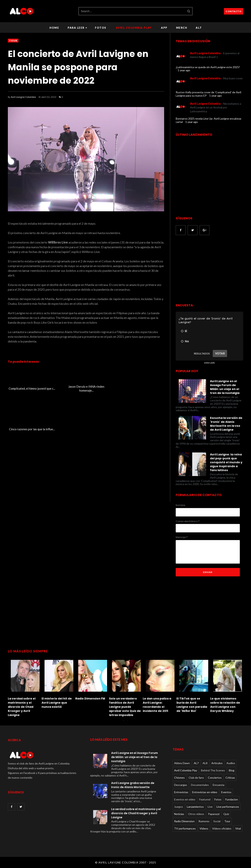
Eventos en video (185, 799)
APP (164, 28)
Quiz (226, 814)
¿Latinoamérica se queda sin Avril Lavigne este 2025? (208, 67)
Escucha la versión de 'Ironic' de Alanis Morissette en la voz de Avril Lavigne (226, 424)
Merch (182, 28)
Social (217, 821)
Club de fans (196, 778)
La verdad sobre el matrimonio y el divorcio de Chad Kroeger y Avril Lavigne (22, 707)
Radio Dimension (184, 821)
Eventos (226, 792)
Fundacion (232, 799)
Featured (205, 799)
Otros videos (196, 814)
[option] (25, 687)
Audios (231, 763)
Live (210, 807)
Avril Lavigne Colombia (23, 97)
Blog (232, 770)
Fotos (101, 28)
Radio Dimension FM (90, 699)
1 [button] (124, 723)
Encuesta (219, 785)
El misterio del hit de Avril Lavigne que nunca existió (57, 703)
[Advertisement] (209, 270)
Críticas (230, 778)
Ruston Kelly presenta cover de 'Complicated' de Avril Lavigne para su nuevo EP (208, 94)
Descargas (181, 785)
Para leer (77, 28)
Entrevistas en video (205, 792)
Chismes (179, 778)
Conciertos (215, 778)
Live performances (228, 807)
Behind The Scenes (213, 770)
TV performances (185, 828)
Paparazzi (214, 814)
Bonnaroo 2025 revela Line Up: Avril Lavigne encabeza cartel (208, 120)
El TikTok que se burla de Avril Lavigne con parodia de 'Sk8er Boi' (192, 705)
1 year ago (184, 70)
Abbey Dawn (182, 763)
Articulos (217, 763)
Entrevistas (181, 792)
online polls (209, 363)
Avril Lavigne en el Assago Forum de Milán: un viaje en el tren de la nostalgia (225, 387)
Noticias (179, 814)
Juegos (179, 807)
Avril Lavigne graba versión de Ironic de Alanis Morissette (133, 785)
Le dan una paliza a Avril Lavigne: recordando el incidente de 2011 (157, 705)
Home (54, 28)
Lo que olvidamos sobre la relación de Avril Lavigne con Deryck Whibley (225, 705)
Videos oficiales (222, 828)
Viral (238, 828)
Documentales (200, 785)
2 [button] (127, 723)
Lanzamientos (195, 807)
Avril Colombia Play (134, 28)
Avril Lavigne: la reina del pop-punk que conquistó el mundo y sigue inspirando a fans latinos (226, 462)
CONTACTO (234, 11)
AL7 (199, 28)
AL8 (205, 763)
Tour (13, 41)
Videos (204, 828)
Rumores (204, 821)
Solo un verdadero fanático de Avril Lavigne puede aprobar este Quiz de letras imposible (125, 707)
